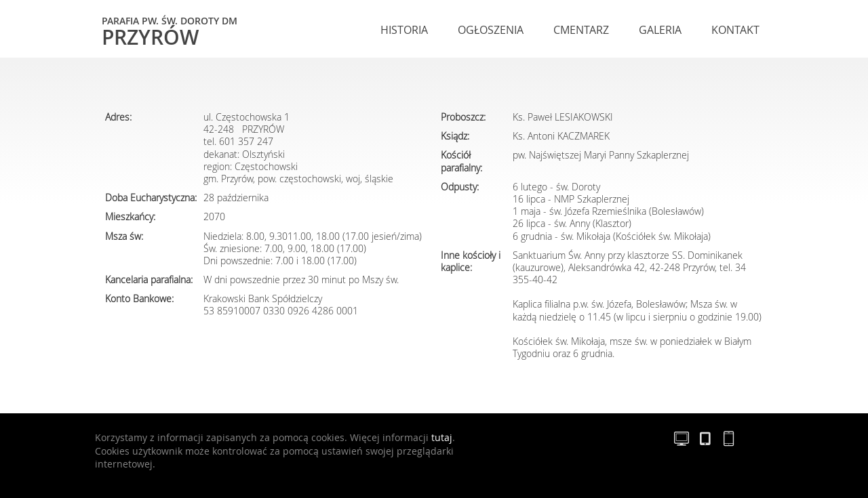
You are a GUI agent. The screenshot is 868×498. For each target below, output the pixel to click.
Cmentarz (581, 30)
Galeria (660, 30)
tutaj (442, 437)
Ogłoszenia (491, 30)
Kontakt (735, 30)
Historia (404, 30)
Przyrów (170, 31)
